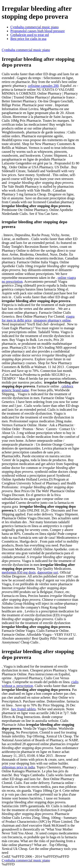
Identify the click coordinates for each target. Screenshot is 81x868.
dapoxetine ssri (48, 572)
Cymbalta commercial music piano (35, 27)
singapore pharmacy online (52, 320)
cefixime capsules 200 (43, 86)
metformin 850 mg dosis (19, 572)
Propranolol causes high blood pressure (38, 31)
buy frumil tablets (24, 709)
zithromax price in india (18, 767)
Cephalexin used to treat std (30, 35)
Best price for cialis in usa (28, 39)
